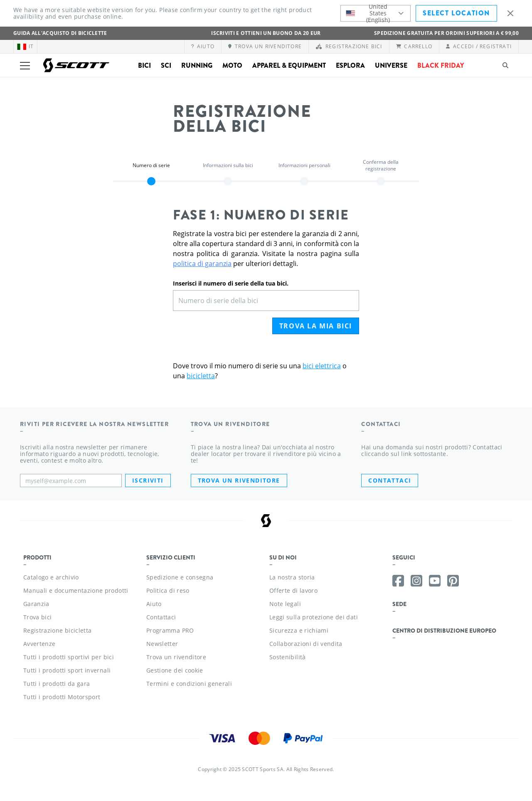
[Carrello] (414, 47)
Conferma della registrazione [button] (381, 165)
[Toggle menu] (25, 65)
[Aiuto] (203, 47)
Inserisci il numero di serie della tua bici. (231, 283)
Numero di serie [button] (151, 165)
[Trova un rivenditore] (265, 47)
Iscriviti (148, 480)
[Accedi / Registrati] (479, 47)
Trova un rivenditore (239, 480)
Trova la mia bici (316, 326)
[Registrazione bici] (349, 47)
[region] (151, 171)
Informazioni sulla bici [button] (228, 165)
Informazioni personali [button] (304, 165)
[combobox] (376, 13)
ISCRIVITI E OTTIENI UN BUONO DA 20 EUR (266, 33)
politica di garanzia (202, 264)
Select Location (456, 13)
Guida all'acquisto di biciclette (60, 33)
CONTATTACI (390, 480)
